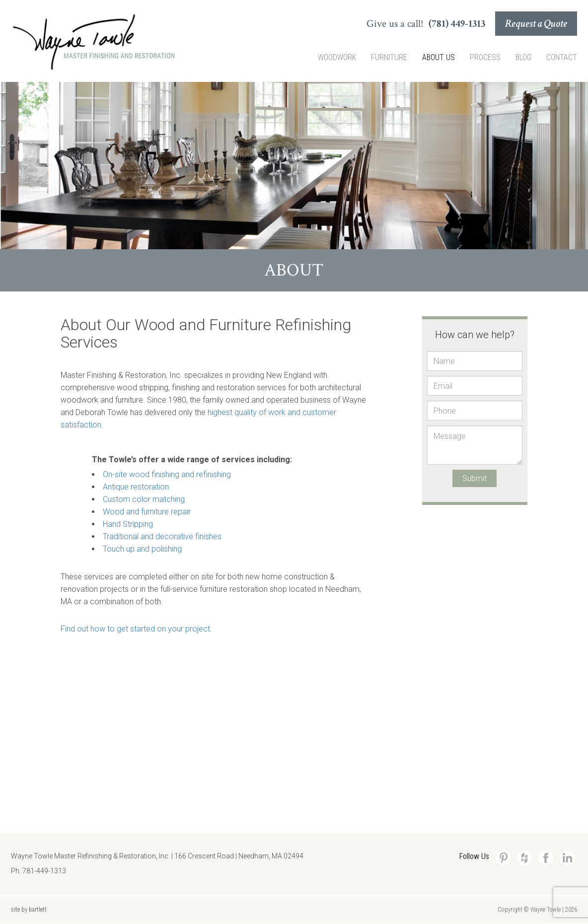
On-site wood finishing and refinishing (167, 474)
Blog (523, 57)
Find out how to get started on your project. (136, 629)
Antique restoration (136, 487)
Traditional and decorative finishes (162, 536)
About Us (439, 57)
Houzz (524, 858)
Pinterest (503, 858)
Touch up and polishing (142, 549)
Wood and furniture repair (147, 512)
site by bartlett (29, 910)
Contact (562, 57)
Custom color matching (144, 499)
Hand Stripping (128, 524)
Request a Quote (536, 24)
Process (485, 57)
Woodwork (337, 57)
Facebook (546, 858)
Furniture (389, 57)
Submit (475, 478)
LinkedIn (567, 858)
